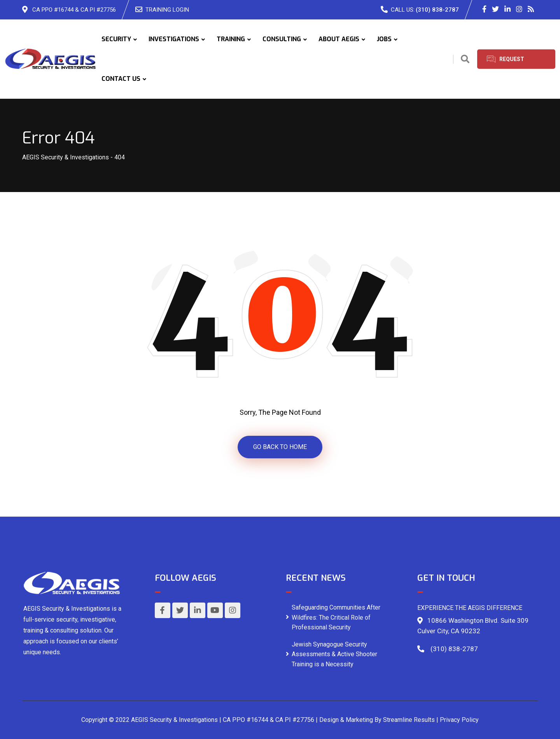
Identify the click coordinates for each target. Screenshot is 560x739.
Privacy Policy (459, 720)
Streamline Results (409, 720)
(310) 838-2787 (437, 10)
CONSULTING (282, 39)
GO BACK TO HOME (280, 447)
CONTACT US (121, 79)
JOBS (384, 39)
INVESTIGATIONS (174, 39)
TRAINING (231, 39)
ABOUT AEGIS (339, 39)
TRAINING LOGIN (167, 10)
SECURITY (116, 39)
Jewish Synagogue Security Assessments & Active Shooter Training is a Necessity (334, 654)
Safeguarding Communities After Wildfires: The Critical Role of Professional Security (336, 617)
